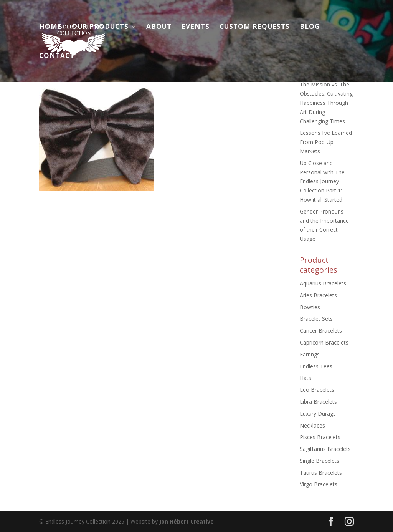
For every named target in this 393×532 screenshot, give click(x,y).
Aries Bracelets (318, 295)
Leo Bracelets (317, 390)
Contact (57, 56)
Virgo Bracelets (319, 484)
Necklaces (312, 425)
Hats (305, 378)
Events (196, 27)
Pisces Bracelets (320, 437)
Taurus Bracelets (321, 473)
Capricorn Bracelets (324, 342)
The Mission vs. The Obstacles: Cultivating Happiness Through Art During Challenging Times (326, 103)
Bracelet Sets (316, 319)
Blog (310, 27)
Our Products (100, 27)
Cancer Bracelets (321, 331)
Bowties (310, 307)
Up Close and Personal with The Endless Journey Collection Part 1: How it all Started (322, 181)
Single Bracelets (320, 461)
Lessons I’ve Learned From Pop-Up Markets (326, 142)
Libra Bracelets (318, 402)
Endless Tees (316, 366)
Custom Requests (255, 27)
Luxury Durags (318, 414)
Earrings (310, 354)
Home (50, 27)
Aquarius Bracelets (323, 283)
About (159, 27)
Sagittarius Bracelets (325, 449)
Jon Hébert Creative (187, 521)
